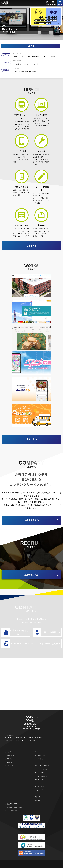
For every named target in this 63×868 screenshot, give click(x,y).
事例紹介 (9, 759)
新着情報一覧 (11, 755)
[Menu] (60, 3)
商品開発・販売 (40, 787)
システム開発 (39, 759)
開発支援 (38, 797)
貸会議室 (38, 800)
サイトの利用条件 (12, 811)
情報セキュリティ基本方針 (15, 807)
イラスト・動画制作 (41, 776)
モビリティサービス (41, 755)
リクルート (10, 766)
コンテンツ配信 (40, 773)
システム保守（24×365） (42, 769)
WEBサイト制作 (40, 780)
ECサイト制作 (39, 790)
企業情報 (9, 762)
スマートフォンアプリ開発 (43, 766)
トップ (9, 752)
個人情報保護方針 (12, 804)
